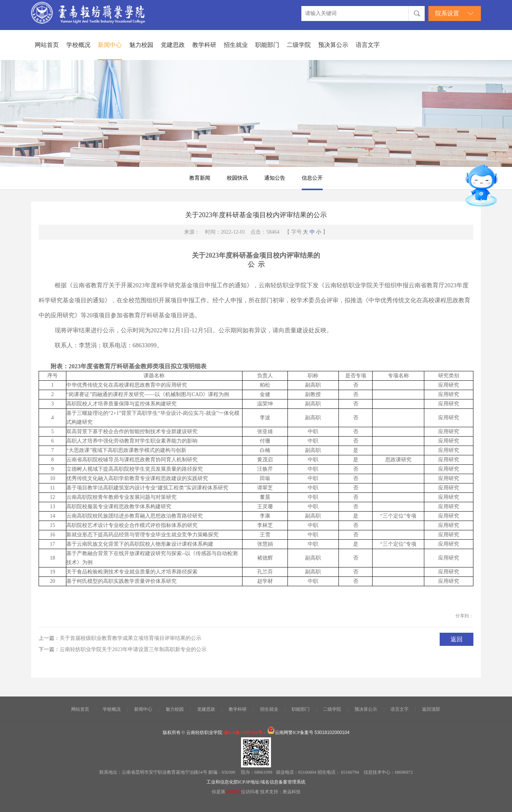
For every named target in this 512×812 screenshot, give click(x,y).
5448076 (233, 792)
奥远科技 (292, 792)
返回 (457, 639)
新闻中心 (110, 45)
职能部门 (267, 45)
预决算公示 (333, 45)
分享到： (464, 616)
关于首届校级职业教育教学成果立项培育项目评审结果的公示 (130, 638)
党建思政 (173, 45)
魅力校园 (141, 45)
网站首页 (47, 45)
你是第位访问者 (236, 792)
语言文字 (368, 45)
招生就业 (236, 45)
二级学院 (299, 45)
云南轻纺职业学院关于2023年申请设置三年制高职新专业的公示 (133, 649)
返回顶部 (431, 709)
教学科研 (204, 45)
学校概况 (78, 45)
